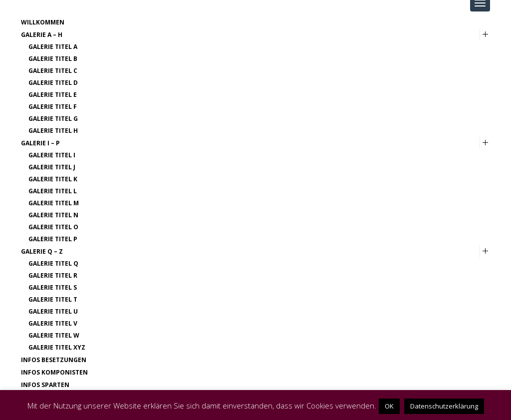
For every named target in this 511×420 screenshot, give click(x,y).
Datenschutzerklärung (444, 406)
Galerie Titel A (53, 47)
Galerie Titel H (53, 131)
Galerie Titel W (54, 335)
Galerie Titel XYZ (57, 347)
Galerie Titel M (54, 203)
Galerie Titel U (53, 311)
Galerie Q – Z (42, 251)
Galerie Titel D (53, 83)
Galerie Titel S (53, 287)
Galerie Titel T (53, 299)
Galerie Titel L (53, 191)
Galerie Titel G (53, 119)
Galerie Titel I (52, 155)
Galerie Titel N (53, 215)
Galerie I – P (40, 143)
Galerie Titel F (53, 107)
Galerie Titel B (53, 59)
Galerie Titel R (53, 275)
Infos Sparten (45, 385)
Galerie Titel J (52, 167)
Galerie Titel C (53, 71)
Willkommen (43, 22)
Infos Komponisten (54, 372)
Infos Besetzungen (54, 360)
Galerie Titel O (53, 227)
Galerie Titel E (53, 95)
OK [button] (389, 406)
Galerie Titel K (53, 179)
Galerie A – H (42, 35)
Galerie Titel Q (53, 263)
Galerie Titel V (53, 323)
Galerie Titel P (53, 239)
